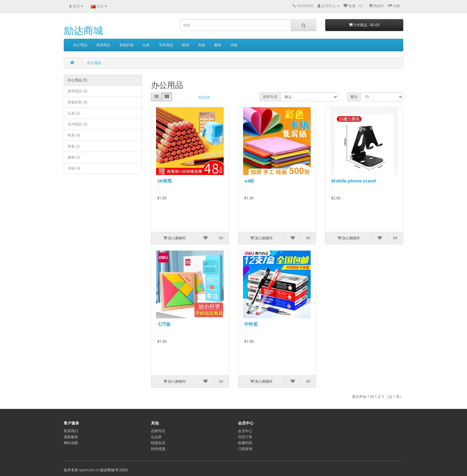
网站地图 (71, 443)
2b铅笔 (165, 181)
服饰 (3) (74, 157)
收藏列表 (245, 443)
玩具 (146, 45)
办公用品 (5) (77, 80)
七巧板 (164, 324)
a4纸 (249, 181)
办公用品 (80, 45)
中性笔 (251, 324)
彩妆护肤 (127, 45)
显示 (354, 97)
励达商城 (83, 30)
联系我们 (71, 431)
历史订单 (245, 437)
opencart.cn (89, 470)
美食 (202, 45)
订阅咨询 (245, 449)
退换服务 (71, 437)
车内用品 (166, 45)
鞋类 (186, 45)
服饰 (218, 45)
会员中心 (245, 431)
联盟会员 (158, 443)
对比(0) (204, 97)
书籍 (234, 45)
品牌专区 (158, 431)
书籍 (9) (74, 168)
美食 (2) (74, 146)
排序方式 (270, 97)
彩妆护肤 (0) (77, 102)
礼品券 (156, 437)
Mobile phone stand (354, 181)
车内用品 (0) (77, 124)
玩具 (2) (74, 113)
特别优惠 (158, 449)
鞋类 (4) (74, 135)
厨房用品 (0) (77, 91)
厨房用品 (103, 45)
